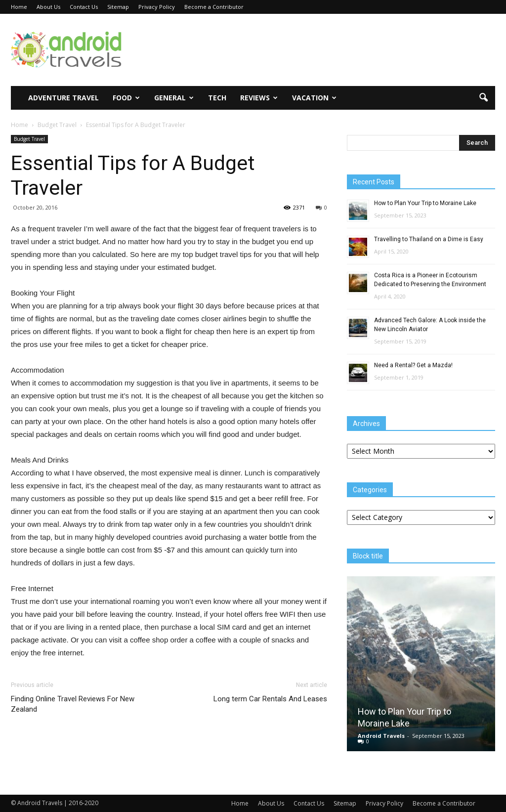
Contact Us (84, 7)
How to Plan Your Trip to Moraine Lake (425, 203)
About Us (48, 7)
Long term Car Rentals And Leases (270, 699)
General (174, 98)
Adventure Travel (63, 98)
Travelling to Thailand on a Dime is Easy (429, 239)
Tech (217, 98)
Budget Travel (29, 139)
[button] (483, 98)
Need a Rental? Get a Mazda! (413, 365)
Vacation (314, 98)
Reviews (259, 98)
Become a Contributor (214, 7)
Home (19, 7)
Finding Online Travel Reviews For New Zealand (73, 704)
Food (126, 98)
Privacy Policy (157, 7)
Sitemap (118, 7)
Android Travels (381, 736)
